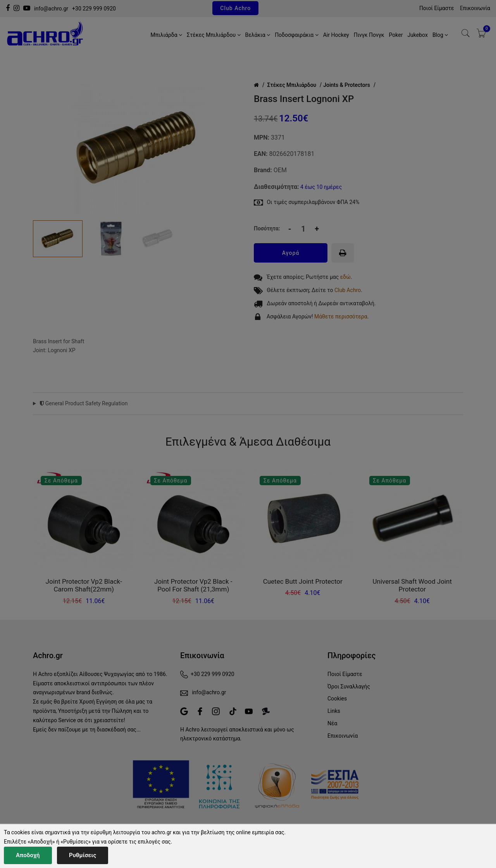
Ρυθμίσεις (83, 855)
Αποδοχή (28, 855)
